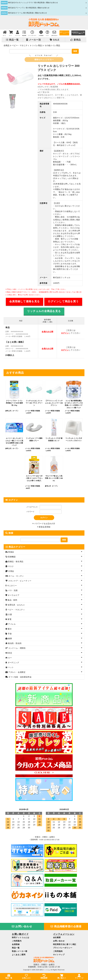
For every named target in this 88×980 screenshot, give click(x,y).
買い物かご (62, 976)
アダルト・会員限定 (17, 673)
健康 (10, 640)
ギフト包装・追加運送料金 (20, 678)
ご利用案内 (17, 942)
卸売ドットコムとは (21, 938)
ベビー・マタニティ (21, 45)
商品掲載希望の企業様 (66, 927)
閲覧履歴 (44, 976)
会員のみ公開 (47, 332)
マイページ (79, 976)
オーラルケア (13, 596)
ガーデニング (13, 664)
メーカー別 (33, 40)
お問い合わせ (22, 927)
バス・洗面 (13, 591)
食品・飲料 (12, 601)
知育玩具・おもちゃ (16, 606)
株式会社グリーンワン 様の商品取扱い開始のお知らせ (29, 8)
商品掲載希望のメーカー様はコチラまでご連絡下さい (78, 33)
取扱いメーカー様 (20, 952)
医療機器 (12, 558)
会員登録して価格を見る (25, 302)
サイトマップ (59, 956)
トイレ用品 (37, 45)
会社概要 (57, 938)
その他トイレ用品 (52, 45)
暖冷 (9, 630)
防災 (10, 654)
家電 (9, 620)
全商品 (6, 45)
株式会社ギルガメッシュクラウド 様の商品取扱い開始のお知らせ (33, 3)
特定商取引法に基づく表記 (65, 945)
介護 (10, 615)
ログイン (65, 333)
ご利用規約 (58, 952)
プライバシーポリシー (63, 949)
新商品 (76, 40)
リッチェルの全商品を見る (44, 311)
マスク (11, 567)
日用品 (11, 572)
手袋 (9, 635)
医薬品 (11, 553)
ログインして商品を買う (63, 302)
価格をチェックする (44, 60)
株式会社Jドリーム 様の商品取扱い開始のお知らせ (28, 13)
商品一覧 (12, 40)
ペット (11, 668)
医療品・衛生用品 (15, 563)
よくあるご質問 (19, 956)
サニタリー (12, 587)
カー (10, 659)
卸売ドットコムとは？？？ (64, 33)
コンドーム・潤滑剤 (17, 649)
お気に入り (26, 976)
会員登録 (16, 945)
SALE (55, 40)
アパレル (12, 625)
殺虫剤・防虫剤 (14, 644)
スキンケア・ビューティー (20, 582)
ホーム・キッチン (16, 577)
